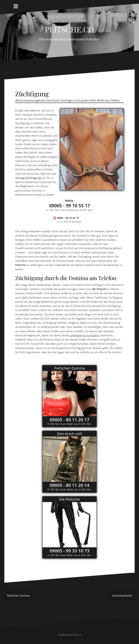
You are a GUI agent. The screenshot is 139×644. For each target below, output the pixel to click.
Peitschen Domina (18, 595)
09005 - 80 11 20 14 (69, 485)
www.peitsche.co (71, 635)
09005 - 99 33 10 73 (69, 551)
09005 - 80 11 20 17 (69, 420)
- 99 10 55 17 (70, 205)
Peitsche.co (69, 28)
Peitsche (20, 265)
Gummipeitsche (122, 595)
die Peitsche (99, 289)
